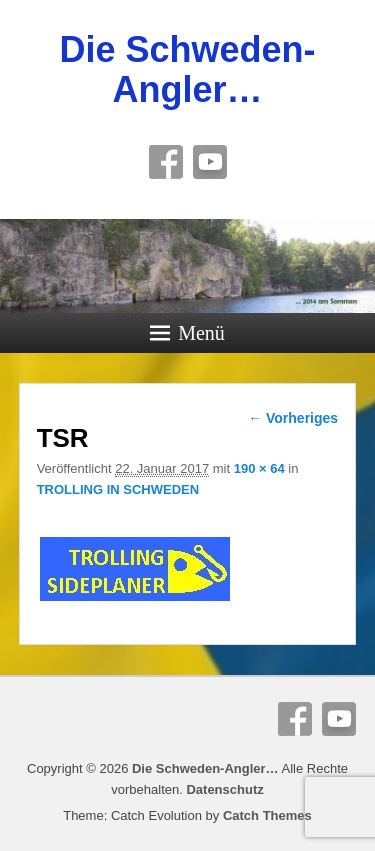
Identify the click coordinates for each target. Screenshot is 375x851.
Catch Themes (267, 815)
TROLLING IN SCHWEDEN (118, 489)
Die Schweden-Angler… (187, 69)
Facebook (166, 162)
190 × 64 (259, 468)
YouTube (210, 162)
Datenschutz (224, 789)
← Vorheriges (293, 418)
